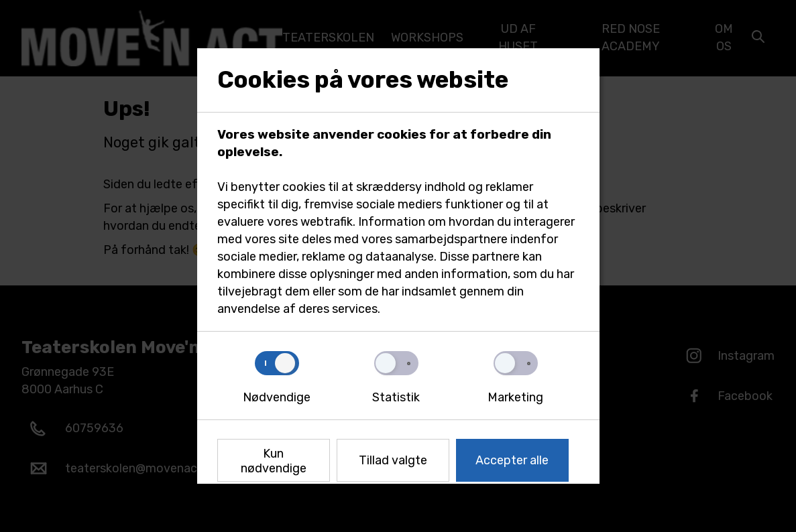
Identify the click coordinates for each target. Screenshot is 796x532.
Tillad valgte (393, 460)
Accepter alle (512, 460)
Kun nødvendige (274, 461)
